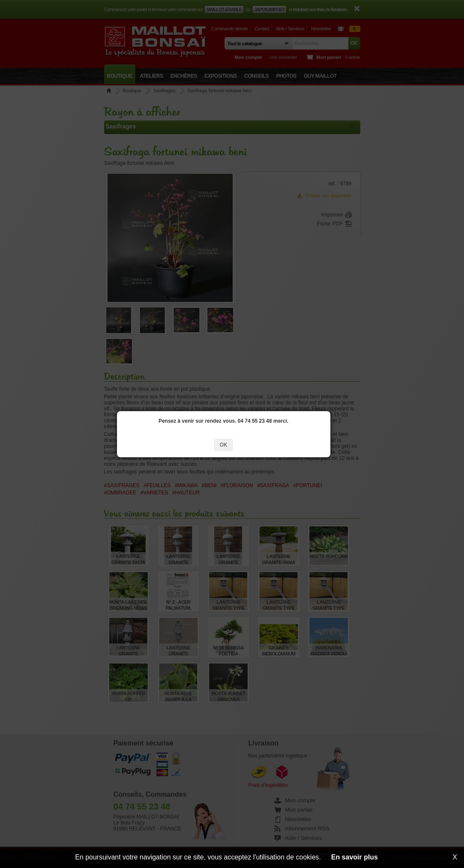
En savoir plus (355, 857)
